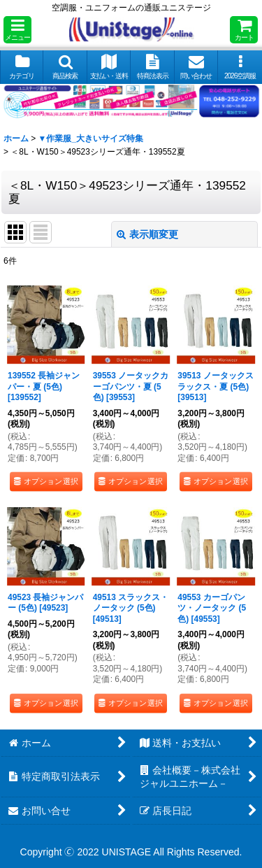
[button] (17, 30)
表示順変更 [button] (147, 234)
